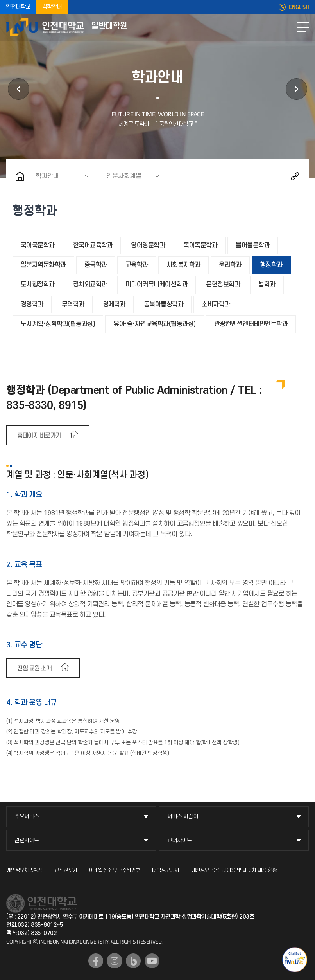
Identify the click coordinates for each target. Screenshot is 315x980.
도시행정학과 (38, 285)
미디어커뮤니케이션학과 (157, 285)
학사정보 (19, 89)
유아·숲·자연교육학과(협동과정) (155, 324)
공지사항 (296, 89)
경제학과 (114, 304)
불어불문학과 (253, 245)
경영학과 (32, 304)
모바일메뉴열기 (303, 27)
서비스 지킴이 (183, 817)
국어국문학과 (38, 245)
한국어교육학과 (93, 245)
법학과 (267, 285)
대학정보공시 (166, 870)
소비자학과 (216, 304)
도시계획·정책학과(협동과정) (58, 324)
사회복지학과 (183, 265)
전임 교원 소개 (34, 668)
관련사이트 (27, 840)
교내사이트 (180, 840)
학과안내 (47, 176)
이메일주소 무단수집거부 (115, 870)
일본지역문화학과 (43, 265)
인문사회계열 (124, 176)
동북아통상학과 (164, 304)
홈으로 (20, 176)
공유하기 (295, 176)
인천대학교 (18, 7)
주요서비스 (27, 817)
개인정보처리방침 (24, 870)
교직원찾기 (66, 870)
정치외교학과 (90, 285)
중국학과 (96, 265)
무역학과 (73, 304)
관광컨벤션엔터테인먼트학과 (251, 324)
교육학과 (137, 265)
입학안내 (52, 7)
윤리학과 (230, 265)
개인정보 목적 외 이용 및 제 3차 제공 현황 (234, 870)
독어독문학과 (200, 245)
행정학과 (271, 265)
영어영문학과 (148, 245)
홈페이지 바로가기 (39, 436)
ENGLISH (299, 7)
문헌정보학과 (223, 285)
